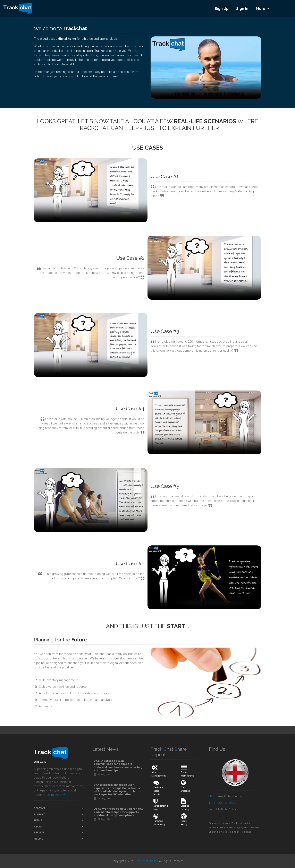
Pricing (39, 839)
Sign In (242, 8)
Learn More (56, 795)
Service (39, 832)
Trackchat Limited (146, 861)
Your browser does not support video (206, 68)
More (261, 8)
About (38, 827)
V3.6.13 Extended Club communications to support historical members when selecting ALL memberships (118, 766)
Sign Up (222, 8)
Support (39, 814)
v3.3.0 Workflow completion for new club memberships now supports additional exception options (119, 812)
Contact (40, 808)
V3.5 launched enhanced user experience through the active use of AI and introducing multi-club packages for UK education (118, 790)
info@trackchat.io (223, 803)
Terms (38, 820)
